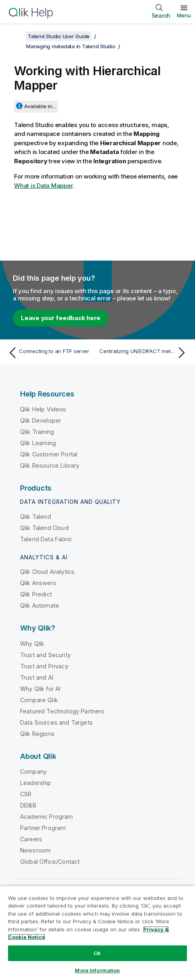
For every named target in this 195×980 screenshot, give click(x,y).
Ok (97, 953)
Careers (31, 839)
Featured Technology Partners (62, 711)
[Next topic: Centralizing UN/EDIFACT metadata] (144, 353)
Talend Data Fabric (46, 539)
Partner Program (43, 828)
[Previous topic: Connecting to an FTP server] (51, 353)
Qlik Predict (36, 594)
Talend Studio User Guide (59, 36)
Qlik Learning (38, 443)
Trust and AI (37, 677)
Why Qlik (32, 644)
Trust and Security (45, 655)
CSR (26, 794)
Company (33, 771)
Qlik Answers (38, 583)
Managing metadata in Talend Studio (71, 46)
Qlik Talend (36, 517)
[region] (97, 933)
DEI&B (28, 805)
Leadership (36, 783)
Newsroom (35, 850)
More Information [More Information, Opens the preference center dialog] (97, 970)
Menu (184, 15)
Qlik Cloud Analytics (47, 572)
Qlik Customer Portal (49, 454)
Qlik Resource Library (50, 465)
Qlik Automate (40, 605)
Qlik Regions (37, 734)
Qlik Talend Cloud (44, 528)
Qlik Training (37, 432)
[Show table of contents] (16, 36)
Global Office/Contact (50, 862)
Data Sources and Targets (56, 722)
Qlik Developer (41, 420)
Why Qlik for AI (40, 689)
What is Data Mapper (43, 186)
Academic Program (47, 817)
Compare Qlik (39, 700)
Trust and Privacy (44, 666)
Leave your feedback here (61, 318)
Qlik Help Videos (43, 409)
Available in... (40, 106)
